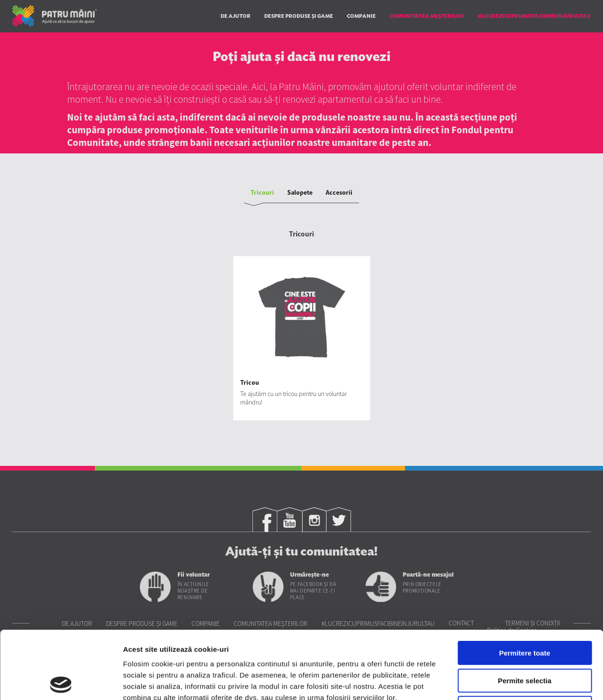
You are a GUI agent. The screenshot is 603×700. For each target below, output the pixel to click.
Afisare (469, 681)
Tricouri (262, 192)
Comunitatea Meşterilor (427, 16)
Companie (361, 16)
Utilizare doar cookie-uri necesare (525, 640)
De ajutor (236, 16)
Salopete (300, 192)
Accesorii (339, 192)
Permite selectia (525, 613)
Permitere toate (524, 585)
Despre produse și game (299, 16)
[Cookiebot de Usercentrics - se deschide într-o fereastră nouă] (61, 682)
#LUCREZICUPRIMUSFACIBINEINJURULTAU (534, 16)
